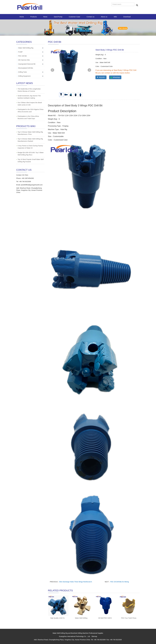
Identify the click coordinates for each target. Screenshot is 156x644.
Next (89, 70)
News (45, 17)
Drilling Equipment (24, 76)
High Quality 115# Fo (57, 618)
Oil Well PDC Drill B (105, 618)
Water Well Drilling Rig (26, 48)
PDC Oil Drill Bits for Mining (120, 582)
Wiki (115, 17)
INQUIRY (101, 77)
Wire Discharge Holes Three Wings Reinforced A (76, 582)
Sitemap (94, 636)
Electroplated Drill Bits (26, 68)
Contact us (90, 17)
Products (34, 17)
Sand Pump (58, 17)
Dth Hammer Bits (24, 60)
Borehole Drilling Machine (80, 633)
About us (104, 17)
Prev (52, 70)
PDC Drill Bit (22, 56)
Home (22, 17)
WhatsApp (115, 77)
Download (127, 17)
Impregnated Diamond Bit (27, 64)
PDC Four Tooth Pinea (129, 618)
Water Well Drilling (81, 618)
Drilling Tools (22, 72)
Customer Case (74, 17)
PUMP (20, 52)
